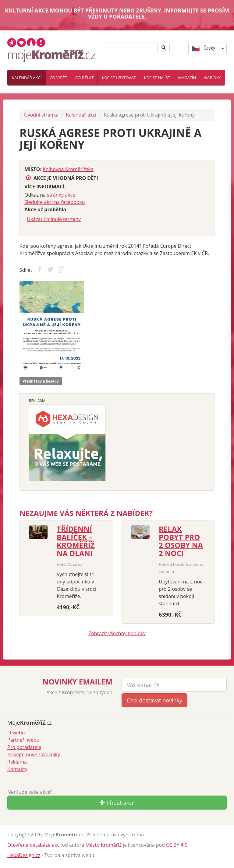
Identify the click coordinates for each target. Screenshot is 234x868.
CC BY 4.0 (177, 845)
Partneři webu (23, 740)
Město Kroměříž (103, 845)
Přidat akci (116, 803)
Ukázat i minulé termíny (54, 219)
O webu (16, 733)
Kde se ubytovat (119, 78)
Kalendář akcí (27, 78)
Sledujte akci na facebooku (55, 202)
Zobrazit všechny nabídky (117, 633)
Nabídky (213, 78)
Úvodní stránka (41, 115)
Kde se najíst (157, 78)
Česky (204, 48)
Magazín (187, 78)
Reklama (17, 762)
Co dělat (85, 78)
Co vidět (58, 78)
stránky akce (61, 195)
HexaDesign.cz (24, 855)
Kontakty (17, 769)
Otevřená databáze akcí (34, 845)
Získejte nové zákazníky (34, 754)
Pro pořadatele (24, 747)
